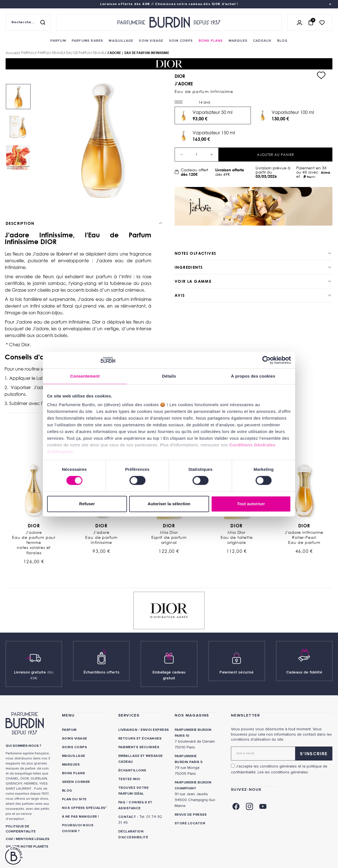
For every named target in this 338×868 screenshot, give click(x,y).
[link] (58, 41)
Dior (34, 526)
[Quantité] (197, 155)
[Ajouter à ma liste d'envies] (321, 75)
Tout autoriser (251, 504)
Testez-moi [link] (129, 779)
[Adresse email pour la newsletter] (282, 754)
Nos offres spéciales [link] (84, 808)
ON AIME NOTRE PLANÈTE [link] (27, 847)
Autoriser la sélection (169, 504)
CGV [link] (9, 839)
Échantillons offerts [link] (101, 672)
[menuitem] (58, 41)
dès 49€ (233, 172)
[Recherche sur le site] (28, 22)
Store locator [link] (190, 823)
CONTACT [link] (127, 817)
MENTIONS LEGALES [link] (33, 839)
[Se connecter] (300, 22)
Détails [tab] (169, 376)
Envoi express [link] (155, 730)
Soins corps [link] (74, 747)
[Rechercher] (43, 22)
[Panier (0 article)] (311, 22)
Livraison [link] (128, 730)
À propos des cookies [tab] (253, 376)
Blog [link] (67, 791)
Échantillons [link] (132, 770)
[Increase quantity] (212, 155)
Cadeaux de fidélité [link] (304, 672)
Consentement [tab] (85, 376)
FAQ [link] (122, 802)
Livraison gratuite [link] (34, 675)
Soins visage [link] (75, 739)
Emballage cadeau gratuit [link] (169, 675)
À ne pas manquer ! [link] (80, 817)
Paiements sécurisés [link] (139, 747)
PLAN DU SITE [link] (74, 799)
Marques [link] (71, 765)
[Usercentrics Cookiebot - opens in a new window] (266, 360)
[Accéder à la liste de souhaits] (322, 22)
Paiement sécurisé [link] (237, 672)
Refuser (87, 504)
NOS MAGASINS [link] (192, 715)
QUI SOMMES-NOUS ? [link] (23, 746)
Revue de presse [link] (191, 815)
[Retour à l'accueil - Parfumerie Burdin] (169, 22)
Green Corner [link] (76, 782)
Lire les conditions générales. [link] (283, 772)
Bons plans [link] (74, 773)
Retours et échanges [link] (140, 739)
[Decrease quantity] (182, 155)
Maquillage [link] (74, 756)
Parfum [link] (69, 730)
